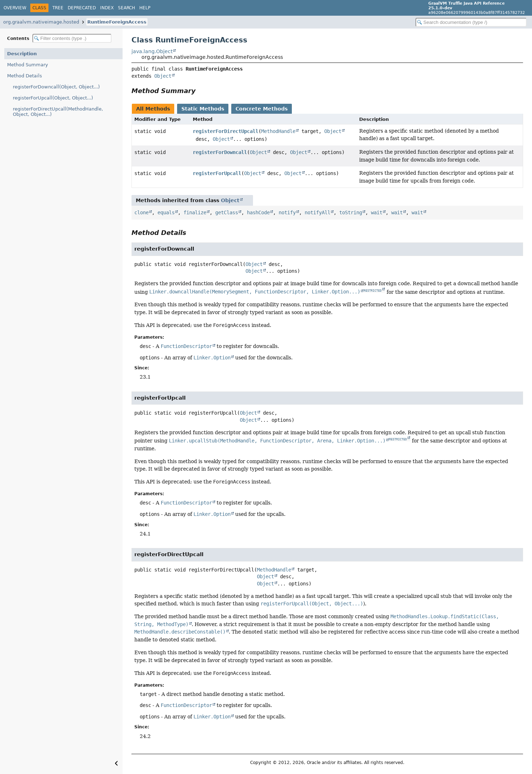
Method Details (25, 76)
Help (145, 8)
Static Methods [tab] (203, 109)
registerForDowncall (220, 152)
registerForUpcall (217, 173)
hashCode (258, 212)
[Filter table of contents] (72, 38)
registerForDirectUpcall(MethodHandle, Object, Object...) (58, 112)
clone (141, 212)
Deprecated (82, 8)
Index (107, 8)
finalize (195, 212)
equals (166, 212)
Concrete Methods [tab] (262, 109)
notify (287, 212)
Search (126, 8)
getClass (227, 212)
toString (351, 212)
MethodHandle (278, 131)
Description (22, 54)
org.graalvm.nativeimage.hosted (41, 22)
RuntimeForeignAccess (117, 22)
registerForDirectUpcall (226, 131)
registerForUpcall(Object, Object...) (53, 98)
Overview (15, 8)
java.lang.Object (152, 51)
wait (377, 212)
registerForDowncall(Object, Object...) (56, 87)
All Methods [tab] (153, 109)
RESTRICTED (373, 291)
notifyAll (317, 212)
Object (163, 76)
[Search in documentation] (471, 22)
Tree (58, 8)
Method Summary (28, 65)
